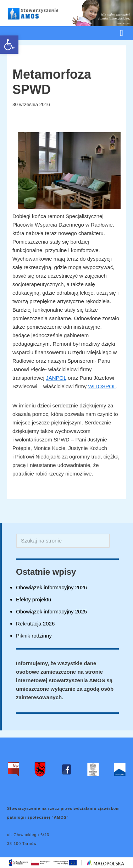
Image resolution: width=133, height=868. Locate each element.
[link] (9, 45)
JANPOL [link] (56, 378)
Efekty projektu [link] (34, 599)
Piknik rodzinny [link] (34, 636)
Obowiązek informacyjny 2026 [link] (51, 587)
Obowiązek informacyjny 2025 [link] (51, 611)
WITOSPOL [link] (102, 386)
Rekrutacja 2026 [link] (35, 624)
